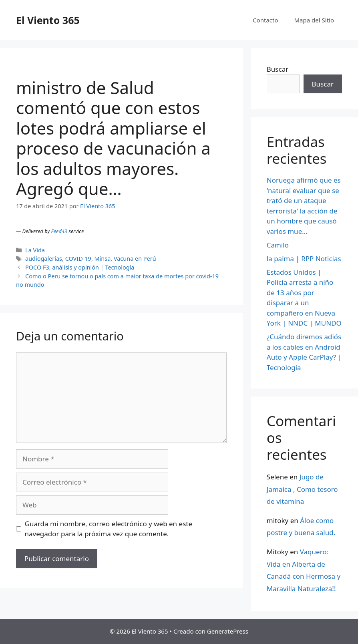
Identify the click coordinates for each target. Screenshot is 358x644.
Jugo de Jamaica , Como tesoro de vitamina (302, 489)
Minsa (103, 259)
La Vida (35, 250)
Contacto (265, 20)
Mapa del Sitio (314, 20)
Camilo (278, 245)
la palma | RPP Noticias (304, 259)
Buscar (278, 69)
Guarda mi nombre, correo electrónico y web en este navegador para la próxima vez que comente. (109, 529)
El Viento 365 (48, 20)
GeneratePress (228, 631)
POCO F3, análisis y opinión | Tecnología (80, 267)
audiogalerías (44, 259)
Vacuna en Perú (135, 259)
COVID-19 (78, 259)
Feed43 (59, 231)
